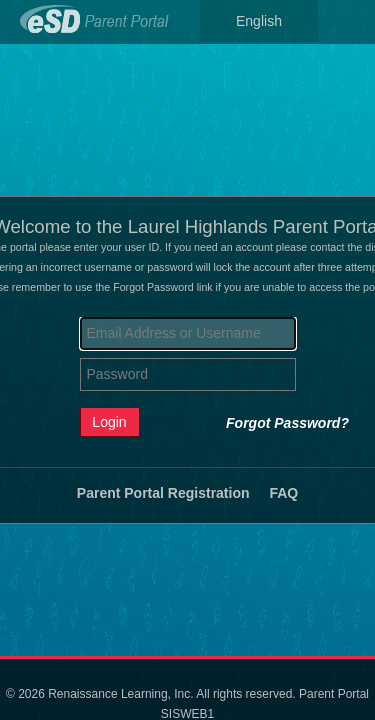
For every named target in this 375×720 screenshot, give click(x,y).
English (259, 21)
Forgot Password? (287, 423)
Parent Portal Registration (163, 493)
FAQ (283, 493)
